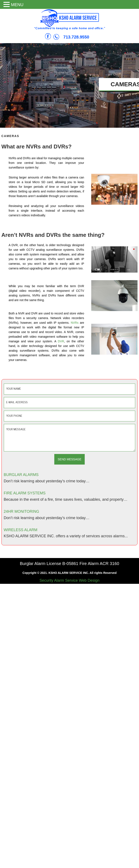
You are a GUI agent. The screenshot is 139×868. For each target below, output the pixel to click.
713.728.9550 (76, 37)
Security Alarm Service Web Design (69, 580)
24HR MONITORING (22, 511)
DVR (61, 341)
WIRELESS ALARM (21, 530)
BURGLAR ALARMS (21, 475)
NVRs (75, 323)
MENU (17, 5)
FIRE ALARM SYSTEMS (25, 493)
